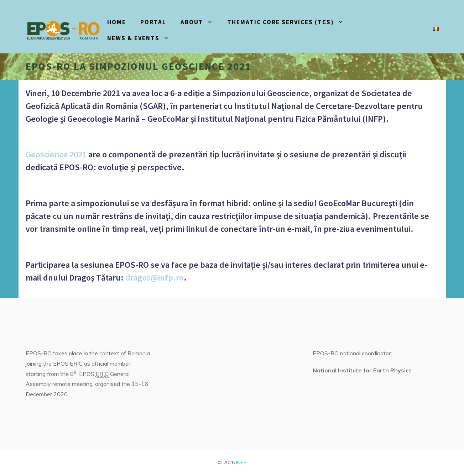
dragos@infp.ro (155, 278)
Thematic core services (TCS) (289, 22)
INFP (241, 462)
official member (111, 363)
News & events (142, 38)
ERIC (102, 374)
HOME (117, 22)
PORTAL (153, 22)
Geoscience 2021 (56, 154)
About (200, 22)
